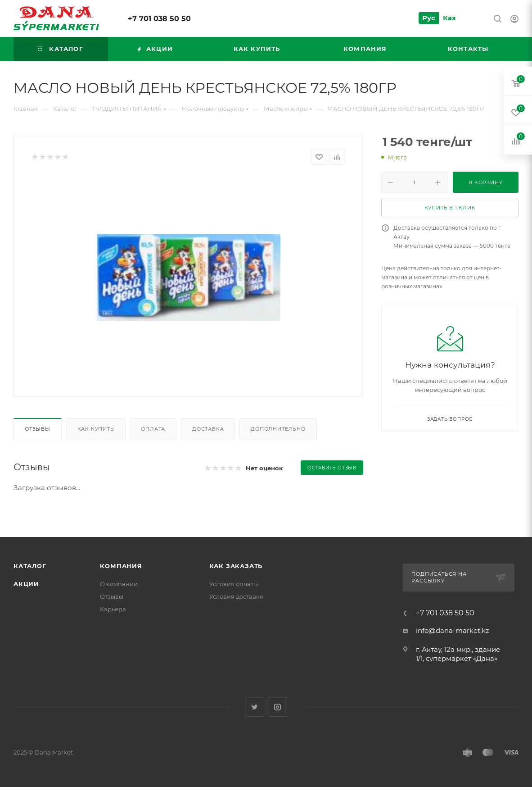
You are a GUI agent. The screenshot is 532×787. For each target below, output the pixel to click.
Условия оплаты (234, 584)
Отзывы (38, 429)
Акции (26, 584)
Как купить (96, 429)
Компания (121, 566)
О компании (119, 584)
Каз (449, 18)
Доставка (208, 429)
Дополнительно (278, 429)
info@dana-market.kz (453, 630)
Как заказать (236, 566)
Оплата (153, 429)
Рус (429, 18)
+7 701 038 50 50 (159, 19)
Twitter (255, 707)
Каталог (30, 566)
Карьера (113, 609)
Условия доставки (237, 596)
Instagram (277, 707)
